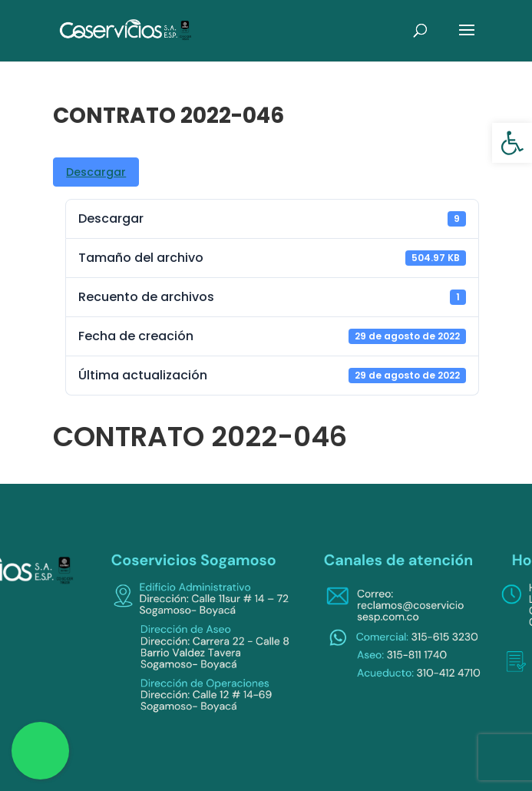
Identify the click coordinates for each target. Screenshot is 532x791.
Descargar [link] (96, 172)
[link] (512, 143)
